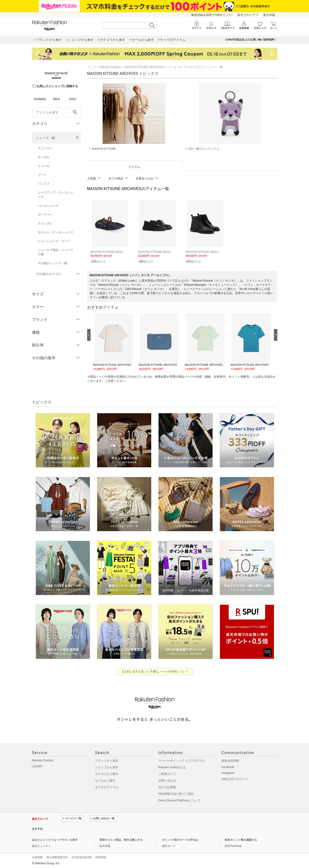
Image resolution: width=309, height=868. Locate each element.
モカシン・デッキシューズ (55, 232)
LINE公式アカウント (235, 778)
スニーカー (45, 148)
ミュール (44, 166)
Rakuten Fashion (110, 67)
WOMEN (40, 99)
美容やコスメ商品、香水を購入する (121, 839)
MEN (56, 99)
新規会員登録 (230, 760)
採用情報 (101, 857)
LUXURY (37, 766)
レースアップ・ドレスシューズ (55, 195)
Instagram (228, 772)
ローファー (45, 215)
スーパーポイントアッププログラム (182, 760)
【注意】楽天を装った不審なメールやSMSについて (154, 671)
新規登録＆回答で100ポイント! (212, 15)
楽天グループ (246, 15)
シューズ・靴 (45, 138)
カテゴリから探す (107, 773)
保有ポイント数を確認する (241, 839)
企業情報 (37, 857)
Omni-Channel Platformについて (180, 800)
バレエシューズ (48, 206)
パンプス (44, 184)
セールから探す (105, 780)
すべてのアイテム (107, 786)
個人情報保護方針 (57, 857)
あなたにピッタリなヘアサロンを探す (55, 839)
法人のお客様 (167, 786)
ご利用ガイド (167, 773)
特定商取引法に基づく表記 (176, 793)
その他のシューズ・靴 (53, 263)
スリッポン (45, 223)
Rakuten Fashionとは (172, 767)
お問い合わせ (167, 780)
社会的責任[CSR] (82, 857)
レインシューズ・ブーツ (54, 241)
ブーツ (42, 175)
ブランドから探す (107, 760)
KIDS (73, 99)
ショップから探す (107, 767)
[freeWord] (56, 112)
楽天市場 (269, 15)
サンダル (44, 157)
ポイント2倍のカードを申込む (180, 839)
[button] (114, 342)
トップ (92, 67)
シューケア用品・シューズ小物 (55, 252)
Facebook (228, 766)
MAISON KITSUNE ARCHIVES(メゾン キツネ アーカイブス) (163, 67)
